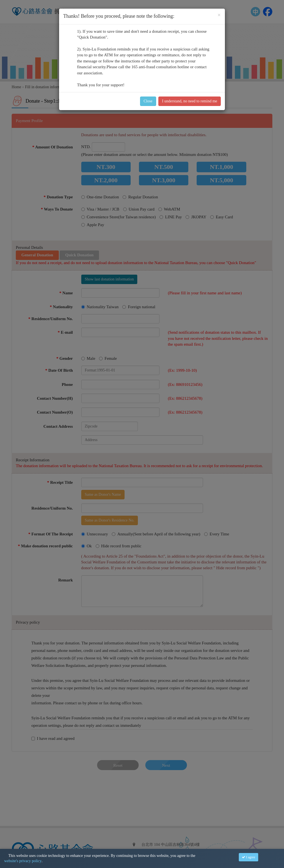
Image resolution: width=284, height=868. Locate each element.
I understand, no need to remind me (190, 101)
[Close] (219, 15)
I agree (248, 857)
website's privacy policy (23, 861)
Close (148, 101)
